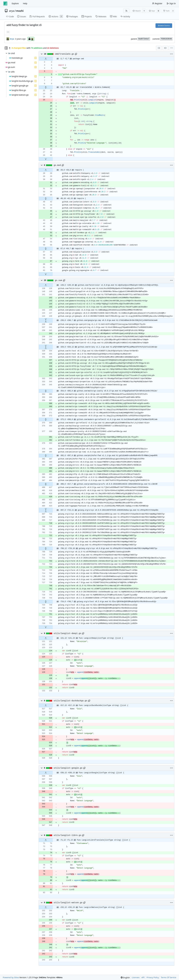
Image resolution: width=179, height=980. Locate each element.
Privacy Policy (153, 977)
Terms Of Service (169, 977)
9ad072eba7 (144, 39)
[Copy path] (76, 54)
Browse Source (164, 26)
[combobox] (159, 48)
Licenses (136, 977)
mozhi (20, 11)
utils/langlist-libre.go (67, 835)
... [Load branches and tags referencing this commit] (8, 32)
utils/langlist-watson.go (68, 903)
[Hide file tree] (6, 48)
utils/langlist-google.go (68, 768)
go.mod (57, 165)
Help (25, 3)
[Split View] (165, 48)
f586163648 (166, 39)
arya (12, 11)
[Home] (5, 3)
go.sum (58, 280)
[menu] (172, 48)
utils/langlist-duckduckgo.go (70, 701)
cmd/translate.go (64, 54)
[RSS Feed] (126, 11)
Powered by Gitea (11, 977)
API (143, 977)
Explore (15, 3)
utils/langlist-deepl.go (67, 633)
